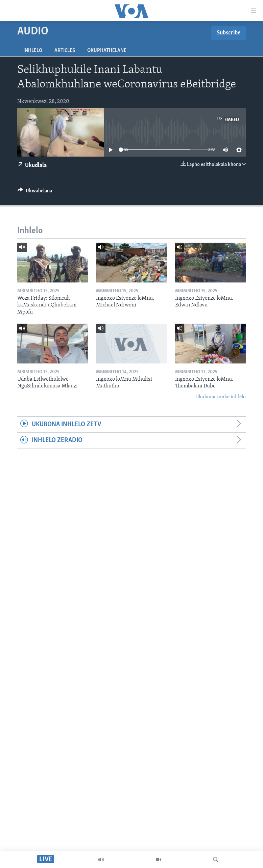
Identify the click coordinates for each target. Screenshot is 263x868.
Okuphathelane (107, 51)
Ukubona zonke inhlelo (221, 397)
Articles (65, 51)
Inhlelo (33, 51)
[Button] (35, 192)
